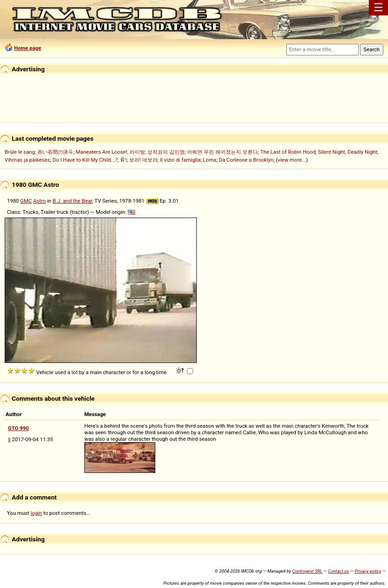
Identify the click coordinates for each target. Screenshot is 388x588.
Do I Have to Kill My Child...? (85, 160)
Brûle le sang (20, 152)
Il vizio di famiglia (180, 160)
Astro (39, 201)
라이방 (137, 152)
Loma (210, 160)
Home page (28, 48)
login (37, 513)
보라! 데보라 (143, 160)
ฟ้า (124, 160)
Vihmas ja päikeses (27, 160)
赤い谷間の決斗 (55, 152)
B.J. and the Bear (73, 201)
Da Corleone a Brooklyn (246, 160)
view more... (292, 160)
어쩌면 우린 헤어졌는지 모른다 (222, 152)
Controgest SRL (307, 571)
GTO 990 (18, 428)
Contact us (338, 571)
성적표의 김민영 (166, 152)
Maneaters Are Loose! (101, 152)
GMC (26, 201)
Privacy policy (368, 571)
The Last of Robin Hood (288, 152)
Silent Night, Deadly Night (348, 152)
